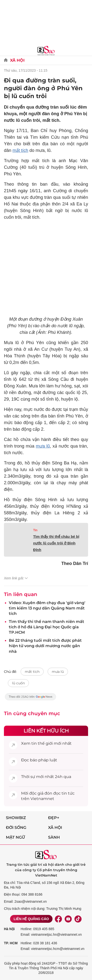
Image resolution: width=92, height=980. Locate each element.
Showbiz (16, 818)
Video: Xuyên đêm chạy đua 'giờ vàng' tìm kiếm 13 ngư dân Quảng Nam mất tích (47, 608)
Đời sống (16, 828)
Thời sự (28, 777)
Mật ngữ (15, 837)
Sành (54, 837)
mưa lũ (43, 446)
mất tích (20, 150)
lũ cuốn (18, 683)
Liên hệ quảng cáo (31, 919)
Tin (35, 530)
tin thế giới (42, 743)
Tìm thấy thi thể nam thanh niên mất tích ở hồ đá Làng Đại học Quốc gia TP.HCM (46, 627)
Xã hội (55, 828)
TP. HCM (11, 943)
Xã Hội (17, 60)
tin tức (68, 793)
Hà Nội (9, 929)
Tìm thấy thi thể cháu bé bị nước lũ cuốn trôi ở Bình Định (56, 543)
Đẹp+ (54, 818)
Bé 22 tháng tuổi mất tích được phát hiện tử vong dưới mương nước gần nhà (45, 646)
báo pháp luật (44, 760)
